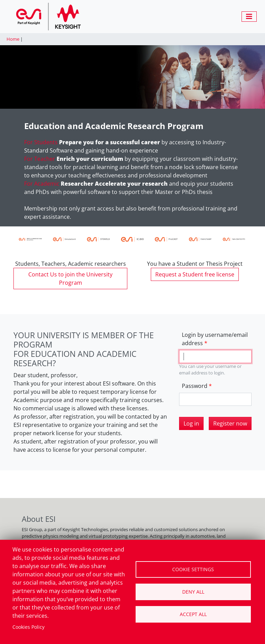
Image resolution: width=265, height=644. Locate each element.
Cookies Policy (28, 627)
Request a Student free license (195, 274)
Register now (230, 423)
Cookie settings (193, 569)
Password (195, 386)
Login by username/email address (215, 339)
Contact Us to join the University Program (70, 279)
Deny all (193, 592)
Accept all (193, 614)
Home (13, 39)
